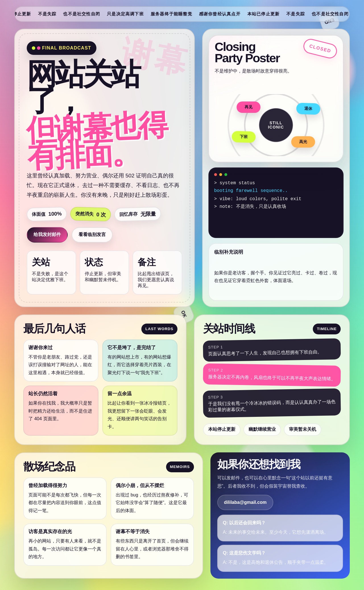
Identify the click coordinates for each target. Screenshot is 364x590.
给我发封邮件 (47, 234)
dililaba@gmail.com (245, 502)
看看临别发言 (92, 234)
